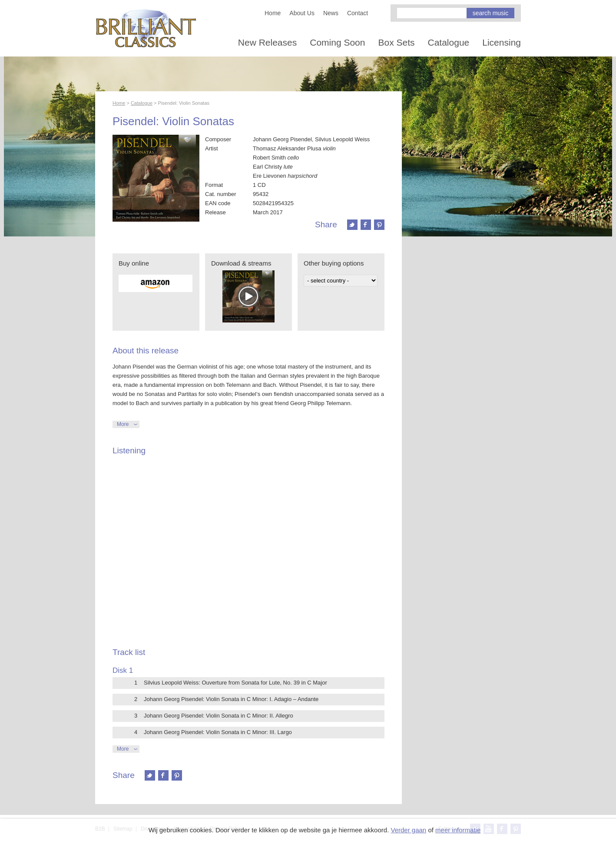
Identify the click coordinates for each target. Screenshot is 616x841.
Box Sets (396, 42)
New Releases (267, 42)
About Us (302, 13)
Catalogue (449, 42)
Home (273, 13)
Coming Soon (337, 42)
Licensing (502, 42)
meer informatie (458, 830)
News (331, 13)
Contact (358, 13)
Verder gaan (408, 830)
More (123, 424)
